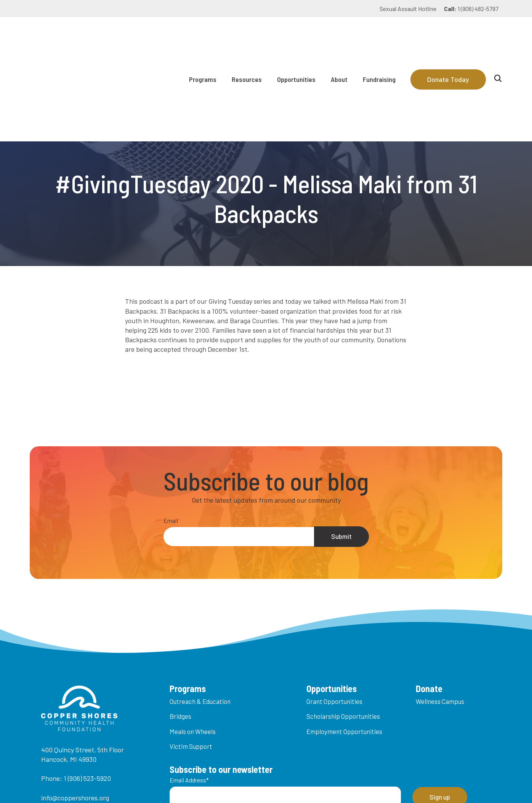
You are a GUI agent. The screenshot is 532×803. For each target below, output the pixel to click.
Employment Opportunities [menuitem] (344, 647)
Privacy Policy (362, 784)
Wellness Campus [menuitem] (440, 617)
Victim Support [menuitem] (191, 662)
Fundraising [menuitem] (379, 37)
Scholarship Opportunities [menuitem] (343, 632)
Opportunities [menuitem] (296, 37)
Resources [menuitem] (247, 37)
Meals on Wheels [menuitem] (193, 647)
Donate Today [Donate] (448, 37)
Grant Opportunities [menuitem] (334, 617)
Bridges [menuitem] (180, 632)
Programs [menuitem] (203, 37)
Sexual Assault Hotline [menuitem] (408, 9)
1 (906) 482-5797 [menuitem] (471, 9)
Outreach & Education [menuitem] (200, 617)
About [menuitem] (339, 37)
